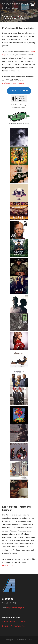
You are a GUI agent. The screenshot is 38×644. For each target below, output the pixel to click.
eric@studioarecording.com (13, 83)
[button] (33, 5)
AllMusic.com (7, 565)
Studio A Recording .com (18, 4)
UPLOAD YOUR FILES (19, 91)
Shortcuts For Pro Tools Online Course (14, 626)
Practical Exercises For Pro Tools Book (14, 621)
